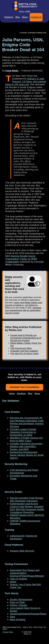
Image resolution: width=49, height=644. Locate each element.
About (25, 17)
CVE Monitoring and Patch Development (24, 471)
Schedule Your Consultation (24, 387)
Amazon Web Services (22, 551)
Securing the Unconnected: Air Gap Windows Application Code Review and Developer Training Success (27, 422)
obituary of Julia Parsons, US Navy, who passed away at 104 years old (26, 82)
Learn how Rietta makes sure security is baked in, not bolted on (24, 304)
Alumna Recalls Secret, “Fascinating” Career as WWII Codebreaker (21, 259)
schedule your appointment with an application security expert (23, 310)
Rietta (9, 277)
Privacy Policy (8, 632)
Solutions (9, 17)
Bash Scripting (18, 619)
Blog (18, 17)
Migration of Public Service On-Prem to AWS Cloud (26, 439)
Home (12, 393)
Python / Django (18, 605)
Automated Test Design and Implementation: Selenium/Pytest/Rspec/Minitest (27, 573)
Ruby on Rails (17, 602)
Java (12, 617)
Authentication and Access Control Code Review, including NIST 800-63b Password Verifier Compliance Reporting (27, 508)
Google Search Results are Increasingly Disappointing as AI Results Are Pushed (26, 338)
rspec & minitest (18, 579)
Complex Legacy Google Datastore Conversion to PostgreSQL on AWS (23, 432)
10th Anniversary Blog (21, 348)
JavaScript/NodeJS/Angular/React (28, 614)
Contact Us (36, 17)
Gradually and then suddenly (24, 351)
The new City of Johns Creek (24, 354)
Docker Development (21, 599)
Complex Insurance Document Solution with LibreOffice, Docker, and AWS (26, 446)
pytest (13, 582)
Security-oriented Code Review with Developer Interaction (26, 499)
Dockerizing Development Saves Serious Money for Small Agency (27, 455)
